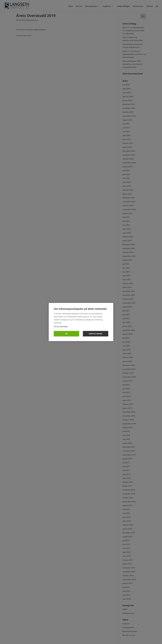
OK (67, 334)
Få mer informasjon (61, 326)
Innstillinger (96, 334)
